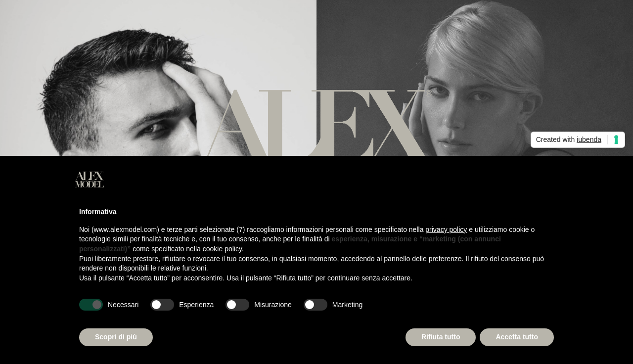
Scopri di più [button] (116, 337)
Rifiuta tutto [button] (441, 337)
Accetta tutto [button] (517, 337)
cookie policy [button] (222, 249)
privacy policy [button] (446, 229)
